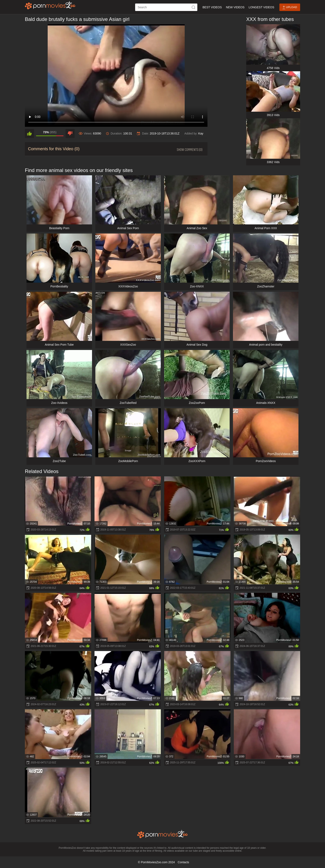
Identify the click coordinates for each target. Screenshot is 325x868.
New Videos (235, 7)
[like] (29, 133)
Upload (290, 7)
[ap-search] (166, 7)
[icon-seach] (194, 7)
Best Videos (212, 7)
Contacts (183, 862)
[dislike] (70, 133)
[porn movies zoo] (50, 5)
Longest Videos (261, 7)
